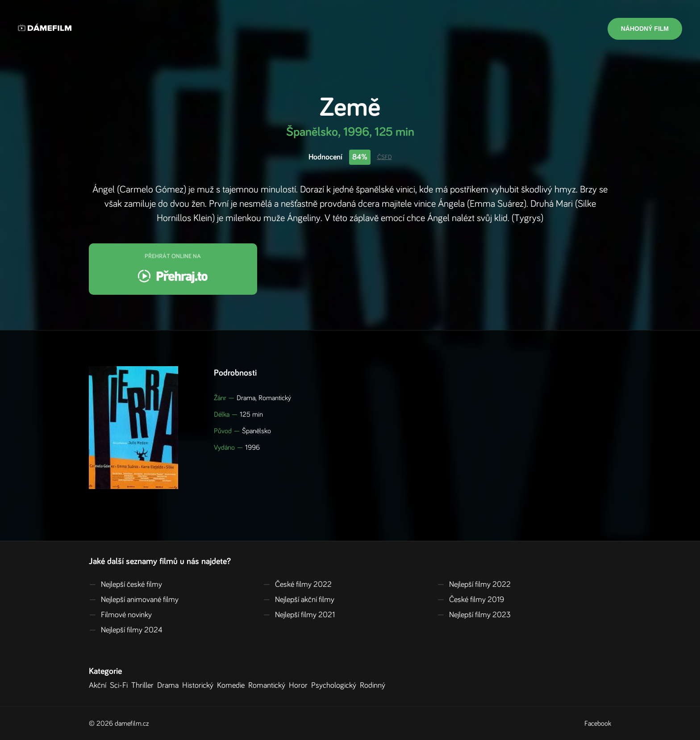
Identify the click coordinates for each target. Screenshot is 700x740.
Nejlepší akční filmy (299, 600)
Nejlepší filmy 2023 (474, 615)
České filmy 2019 (471, 600)
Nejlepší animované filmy (134, 600)
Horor (300, 686)
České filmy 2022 (297, 585)
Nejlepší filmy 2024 (126, 630)
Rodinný (374, 686)
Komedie (233, 686)
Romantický (269, 686)
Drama (170, 686)
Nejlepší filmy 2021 (299, 615)
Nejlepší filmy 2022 (474, 585)
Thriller (144, 686)
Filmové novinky (120, 615)
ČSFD (385, 157)
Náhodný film (645, 29)
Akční (99, 686)
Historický (200, 686)
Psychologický (335, 686)
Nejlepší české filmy (125, 585)
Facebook (598, 723)
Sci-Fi (121, 686)
